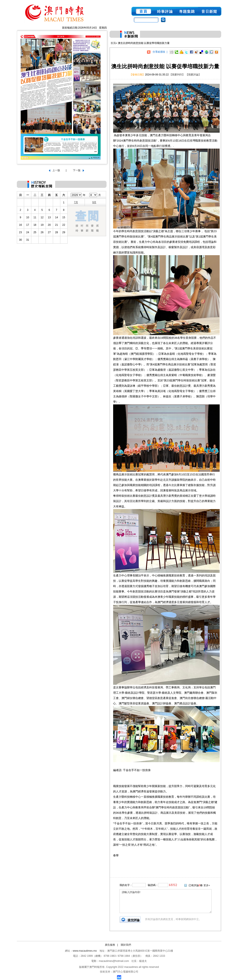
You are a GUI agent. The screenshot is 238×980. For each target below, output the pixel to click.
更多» (207, 885)
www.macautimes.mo (85, 951)
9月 (94, 202)
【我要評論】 (193, 75)
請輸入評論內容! (166, 901)
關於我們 (126, 945)
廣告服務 (110, 945)
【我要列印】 (177, 75)
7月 (76, 202)
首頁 (113, 43)
